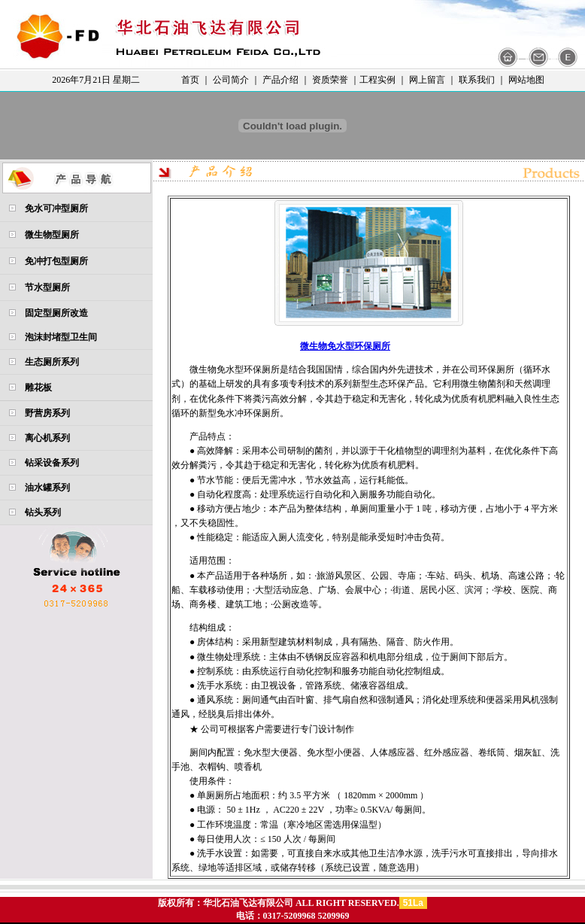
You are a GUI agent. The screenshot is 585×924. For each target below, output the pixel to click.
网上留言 (427, 80)
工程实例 (377, 80)
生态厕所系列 (52, 362)
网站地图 (526, 80)
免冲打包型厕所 (56, 261)
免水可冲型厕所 (56, 208)
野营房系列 (47, 413)
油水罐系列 (47, 488)
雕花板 (38, 388)
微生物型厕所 (52, 235)
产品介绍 (280, 80)
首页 (190, 80)
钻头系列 (43, 512)
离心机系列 (47, 438)
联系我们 (477, 80)
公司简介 (231, 80)
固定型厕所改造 (56, 313)
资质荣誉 (330, 80)
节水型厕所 (47, 287)
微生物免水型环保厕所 (345, 346)
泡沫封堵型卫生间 (61, 337)
